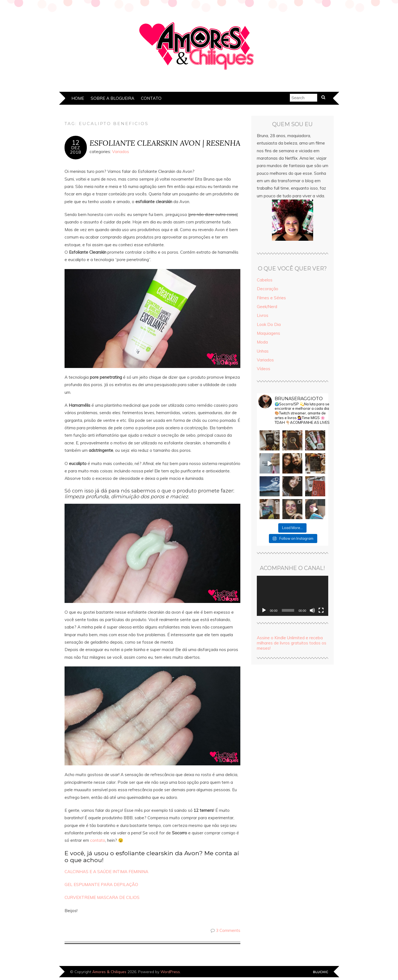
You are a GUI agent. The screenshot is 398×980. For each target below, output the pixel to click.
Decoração (268, 289)
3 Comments (228, 930)
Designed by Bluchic (321, 972)
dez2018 (76, 150)
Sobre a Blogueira (112, 98)
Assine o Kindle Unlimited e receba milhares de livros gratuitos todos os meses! (292, 643)
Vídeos (264, 369)
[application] (293, 596)
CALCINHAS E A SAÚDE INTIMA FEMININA (106, 872)
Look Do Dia (269, 324)
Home (78, 98)
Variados (121, 152)
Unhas (263, 351)
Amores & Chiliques (109, 972)
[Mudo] (312, 610)
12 (76, 143)
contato (98, 840)
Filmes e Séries (271, 298)
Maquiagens (268, 333)
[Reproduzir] (264, 610)
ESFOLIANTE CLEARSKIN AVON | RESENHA (165, 143)
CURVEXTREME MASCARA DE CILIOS (102, 897)
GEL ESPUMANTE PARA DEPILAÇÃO (101, 885)
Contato (151, 98)
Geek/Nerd (267, 307)
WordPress (170, 972)
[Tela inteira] (321, 610)
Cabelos (265, 280)
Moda (262, 342)
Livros (263, 315)
